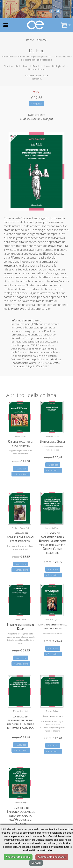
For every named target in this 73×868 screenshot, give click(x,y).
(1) (65, 25)
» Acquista (36, 104)
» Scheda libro (21, 474)
